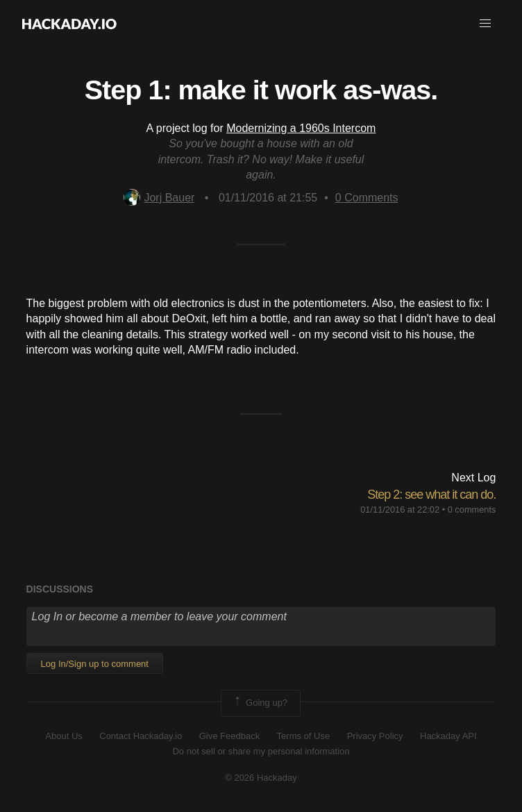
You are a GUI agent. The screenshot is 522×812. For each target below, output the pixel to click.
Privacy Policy (375, 736)
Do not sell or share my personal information (261, 751)
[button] (485, 24)
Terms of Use (304, 736)
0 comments (472, 509)
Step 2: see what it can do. (431, 495)
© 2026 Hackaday (261, 778)
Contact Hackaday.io (141, 736)
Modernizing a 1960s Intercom (301, 128)
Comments (367, 198)
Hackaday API (448, 736)
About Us (64, 736)
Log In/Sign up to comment (95, 664)
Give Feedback (229, 736)
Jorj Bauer (159, 198)
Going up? (260, 703)
